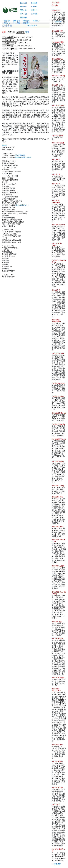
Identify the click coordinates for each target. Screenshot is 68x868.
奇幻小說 (23, 14)
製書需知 (36, 21)
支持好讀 (17, 23)
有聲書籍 (23, 17)
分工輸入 (7, 23)
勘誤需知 (26, 21)
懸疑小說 (23, 10)
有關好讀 (7, 21)
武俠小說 (34, 7)
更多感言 (57, 864)
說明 (27, 32)
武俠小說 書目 (32, 26)
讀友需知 (17, 21)
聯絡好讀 (26, 23)
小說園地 (34, 14)
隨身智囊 (34, 3)
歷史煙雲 (23, 7)
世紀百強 (23, 3)
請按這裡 (58, 22)
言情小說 (34, 10)
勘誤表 (4, 145)
